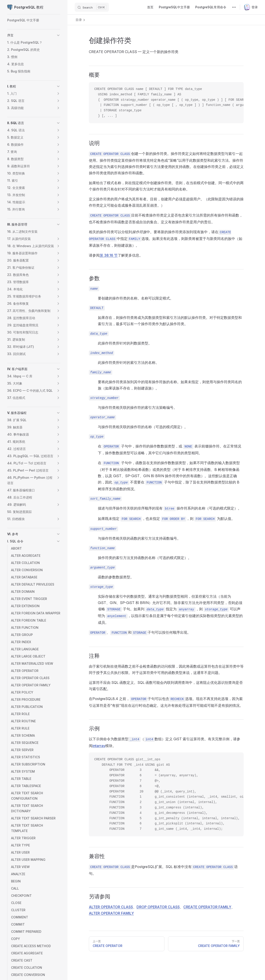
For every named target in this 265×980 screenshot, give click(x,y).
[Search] (92, 7)
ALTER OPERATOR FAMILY (111, 913)
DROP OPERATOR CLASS (158, 907)
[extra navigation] (234, 7)
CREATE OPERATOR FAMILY (207, 907)
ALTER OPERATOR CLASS (111, 907)
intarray (99, 746)
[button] (58, 35)
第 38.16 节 (109, 255)
